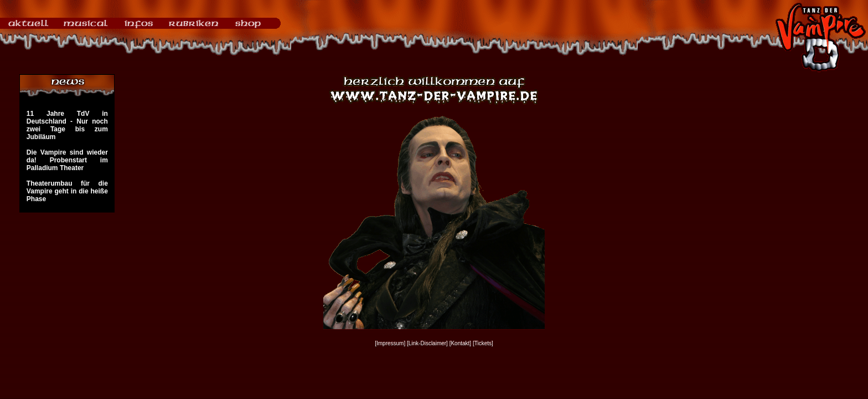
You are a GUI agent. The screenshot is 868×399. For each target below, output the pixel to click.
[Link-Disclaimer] (427, 343)
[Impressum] (390, 343)
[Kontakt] (460, 343)
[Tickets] (483, 343)
